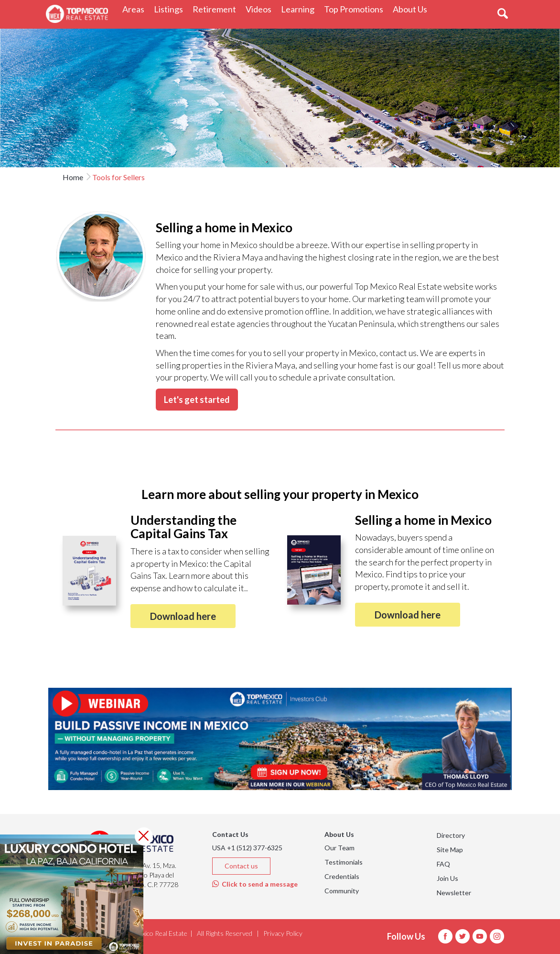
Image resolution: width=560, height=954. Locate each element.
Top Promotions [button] (356, 9)
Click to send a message (255, 884)
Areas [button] (136, 9)
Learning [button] (300, 9)
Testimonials (344, 862)
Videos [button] (261, 9)
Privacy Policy (283, 933)
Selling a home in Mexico (423, 520)
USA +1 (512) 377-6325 (247, 848)
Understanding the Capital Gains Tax (183, 527)
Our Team (339, 848)
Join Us (447, 878)
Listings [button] (171, 9)
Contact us (241, 866)
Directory (451, 835)
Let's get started (197, 400)
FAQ (443, 864)
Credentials (342, 876)
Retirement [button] (217, 9)
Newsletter (454, 893)
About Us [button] (412, 9)
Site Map (450, 850)
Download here (183, 616)
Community (342, 891)
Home (73, 177)
